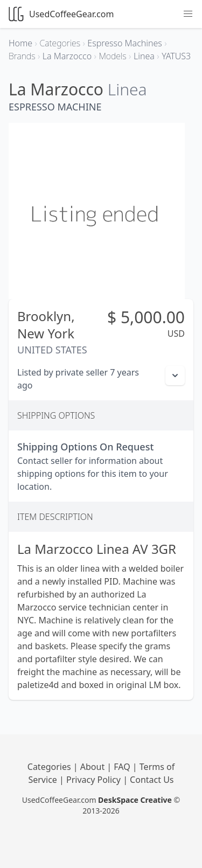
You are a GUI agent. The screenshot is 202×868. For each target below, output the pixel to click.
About (94, 767)
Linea (127, 89)
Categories (50, 767)
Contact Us (152, 780)
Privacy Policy (95, 780)
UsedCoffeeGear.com (61, 14)
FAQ (123, 767)
